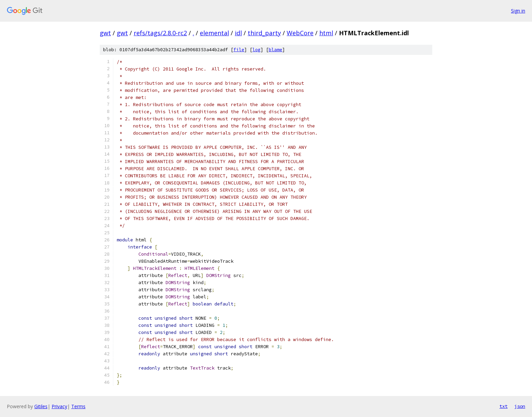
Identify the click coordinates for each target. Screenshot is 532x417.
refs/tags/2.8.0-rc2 (160, 33)
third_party (264, 33)
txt (503, 406)
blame (275, 50)
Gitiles (41, 406)
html (326, 33)
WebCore (300, 33)
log (256, 50)
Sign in (518, 11)
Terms (78, 406)
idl (238, 33)
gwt (105, 33)
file (239, 50)
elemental (214, 33)
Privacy (59, 406)
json (520, 406)
